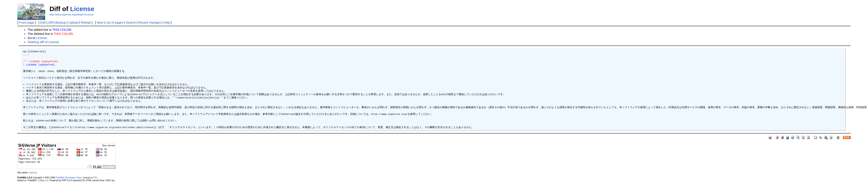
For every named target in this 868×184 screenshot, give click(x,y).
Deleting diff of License (43, 42)
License (82, 9)
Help (167, 23)
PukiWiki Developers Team (69, 178)
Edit (43, 23)
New (100, 23)
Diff (50, 23)
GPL (95, 178)
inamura (33, 173)
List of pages (115, 23)
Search (131, 23)
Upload (73, 23)
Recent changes (150, 23)
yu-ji (46, 180)
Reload (86, 23)
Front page (27, 23)
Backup (61, 23)
